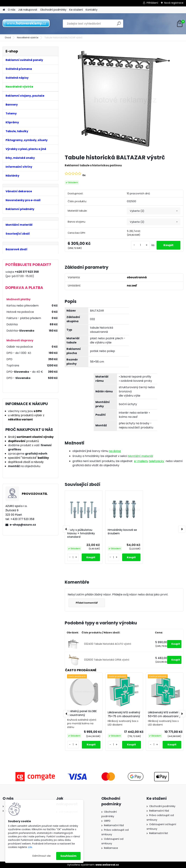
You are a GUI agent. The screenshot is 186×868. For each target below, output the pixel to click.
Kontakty (92, 10)
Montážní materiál (140, 456)
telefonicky (157, 461)
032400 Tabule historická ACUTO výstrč (108, 644)
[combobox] (154, 211)
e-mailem (141, 461)
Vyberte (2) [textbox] (137, 211)
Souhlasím (68, 856)
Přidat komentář (87, 603)
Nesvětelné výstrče (28, 38)
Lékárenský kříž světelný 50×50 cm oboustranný (164, 714)
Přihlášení (152, 3)
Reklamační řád (114, 825)
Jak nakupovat (28, 10)
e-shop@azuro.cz (23, 525)
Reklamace (111, 848)
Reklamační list (159, 833)
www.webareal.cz (107, 865)
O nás (12, 10)
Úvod (8, 38)
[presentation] (66, 529)
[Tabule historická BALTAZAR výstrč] (124, 99)
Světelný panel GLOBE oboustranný (82, 713)
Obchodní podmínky (53, 10)
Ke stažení (76, 10)
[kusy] (140, 245)
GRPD (107, 821)
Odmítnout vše (41, 856)
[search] (119, 25)
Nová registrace (174, 3)
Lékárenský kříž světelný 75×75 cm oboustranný (124, 714)
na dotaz (115, 451)
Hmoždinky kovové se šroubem (122, 532)
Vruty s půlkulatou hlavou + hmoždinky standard (81, 533)
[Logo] (27, 24)
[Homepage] (4, 10)
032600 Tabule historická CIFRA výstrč (107, 660)
